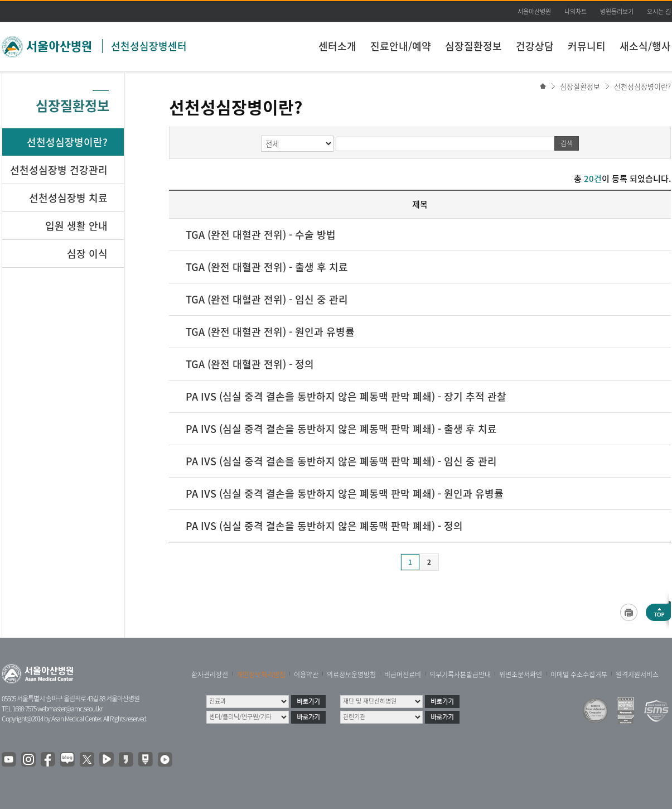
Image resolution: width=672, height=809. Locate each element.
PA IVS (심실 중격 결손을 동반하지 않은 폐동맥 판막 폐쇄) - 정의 (324, 526)
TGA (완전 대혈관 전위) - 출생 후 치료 (267, 267)
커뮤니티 (587, 46)
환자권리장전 (210, 675)
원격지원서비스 (637, 675)
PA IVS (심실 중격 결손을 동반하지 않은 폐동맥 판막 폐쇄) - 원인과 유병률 (345, 493)
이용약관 (306, 675)
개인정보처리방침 (261, 675)
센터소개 (337, 46)
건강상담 (535, 46)
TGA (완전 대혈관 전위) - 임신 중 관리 (267, 299)
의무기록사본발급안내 (460, 675)
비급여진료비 (403, 675)
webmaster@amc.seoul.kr (70, 709)
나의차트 (576, 11)
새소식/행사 (645, 46)
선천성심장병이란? (642, 86)
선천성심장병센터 (149, 46)
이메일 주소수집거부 (579, 675)
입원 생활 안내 (76, 226)
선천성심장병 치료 (68, 198)
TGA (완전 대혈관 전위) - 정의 (250, 364)
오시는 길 (659, 11)
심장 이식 (87, 254)
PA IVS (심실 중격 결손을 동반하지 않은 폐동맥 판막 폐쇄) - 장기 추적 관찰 (346, 396)
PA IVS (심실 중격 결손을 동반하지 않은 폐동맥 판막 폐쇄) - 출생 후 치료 (341, 429)
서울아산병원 (534, 11)
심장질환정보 (473, 46)
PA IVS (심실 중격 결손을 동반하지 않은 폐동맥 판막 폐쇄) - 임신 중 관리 (341, 461)
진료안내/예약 (401, 46)
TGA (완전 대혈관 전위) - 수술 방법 (261, 235)
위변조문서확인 (521, 675)
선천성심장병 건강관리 (59, 170)
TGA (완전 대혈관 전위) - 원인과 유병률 (270, 332)
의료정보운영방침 (351, 675)
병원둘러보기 (617, 11)
